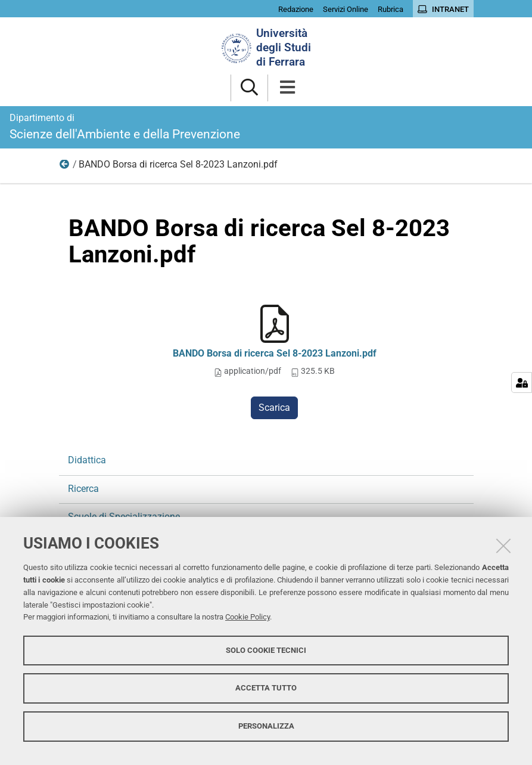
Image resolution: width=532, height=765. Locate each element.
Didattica (87, 460)
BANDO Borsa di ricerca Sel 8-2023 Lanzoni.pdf (275, 353)
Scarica (274, 408)
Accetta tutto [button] (266, 688)
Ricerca (65, 167)
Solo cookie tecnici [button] (266, 650)
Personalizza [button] (266, 726)
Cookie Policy (248, 617)
